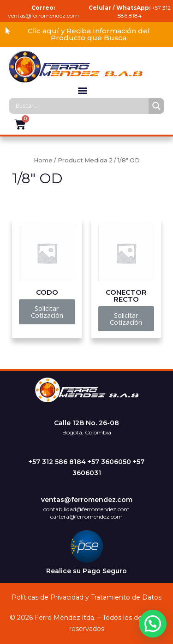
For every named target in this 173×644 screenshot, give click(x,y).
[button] (86, 34)
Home (43, 160)
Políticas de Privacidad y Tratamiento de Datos (86, 597)
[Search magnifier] (156, 106)
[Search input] (81, 106)
